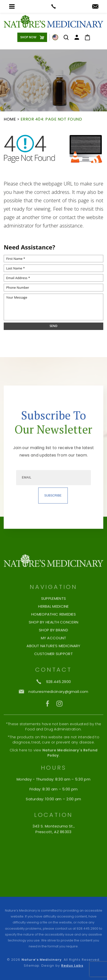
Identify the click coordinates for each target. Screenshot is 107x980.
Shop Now (28, 37)
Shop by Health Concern (54, 643)
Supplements (53, 619)
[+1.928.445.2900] (54, 702)
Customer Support (53, 674)
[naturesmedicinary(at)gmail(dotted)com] (95, 7)
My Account (54, 658)
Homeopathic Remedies (53, 635)
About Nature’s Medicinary (53, 666)
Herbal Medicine (53, 627)
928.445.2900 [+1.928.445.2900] (87, 929)
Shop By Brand (53, 651)
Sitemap (31, 966)
